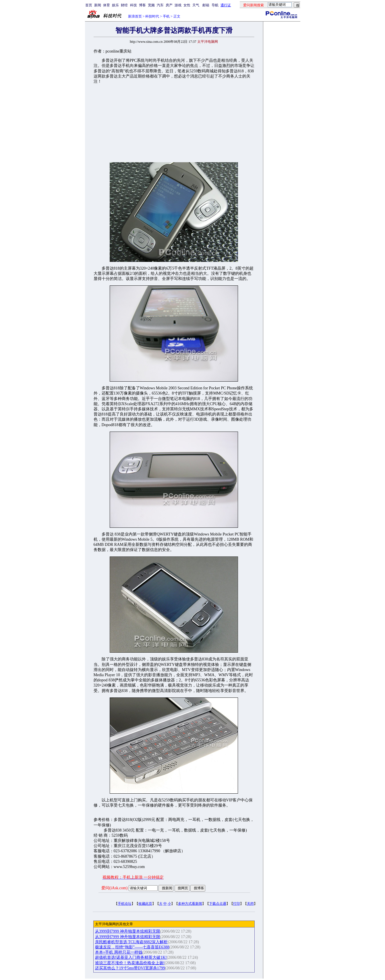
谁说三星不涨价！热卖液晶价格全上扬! (130, 963)
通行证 (226, 5)
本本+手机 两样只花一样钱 (119, 952)
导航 (215, 5)
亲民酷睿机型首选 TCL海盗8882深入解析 (131, 942)
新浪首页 (135, 16)
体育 (107, 5)
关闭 (250, 904)
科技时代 (152, 16)
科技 (134, 5)
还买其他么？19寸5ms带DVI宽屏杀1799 (130, 968)
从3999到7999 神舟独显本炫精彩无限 (128, 931)
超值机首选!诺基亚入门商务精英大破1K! (131, 957)
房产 (169, 5)
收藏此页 (145, 904)
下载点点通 (218, 904)
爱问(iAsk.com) (114, 888)
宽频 (151, 5)
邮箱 (206, 5)
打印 (237, 904)
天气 (196, 5)
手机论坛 (125, 904)
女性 (187, 5)
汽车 (160, 5)
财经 (124, 5)
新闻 (98, 5)
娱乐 (115, 5)
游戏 (178, 5)
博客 (142, 5)
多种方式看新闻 (190, 904)
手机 (166, 16)
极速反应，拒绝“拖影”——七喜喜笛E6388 (132, 947)
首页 (89, 5)
